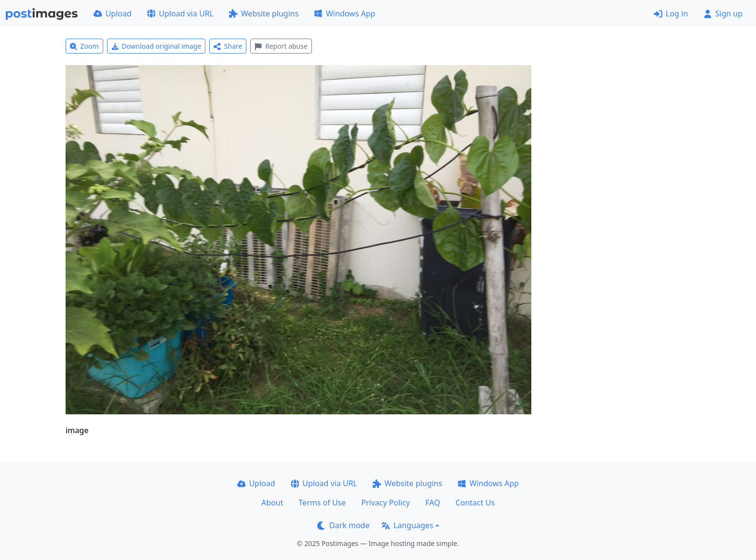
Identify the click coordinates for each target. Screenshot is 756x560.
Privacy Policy (385, 503)
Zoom (84, 46)
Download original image (156, 46)
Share (228, 46)
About (272, 503)
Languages (407, 525)
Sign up (723, 14)
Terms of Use (322, 503)
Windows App (344, 14)
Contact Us (475, 503)
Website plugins (264, 14)
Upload (113, 14)
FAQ (432, 503)
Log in (671, 14)
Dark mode (343, 525)
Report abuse (281, 46)
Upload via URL (180, 14)
